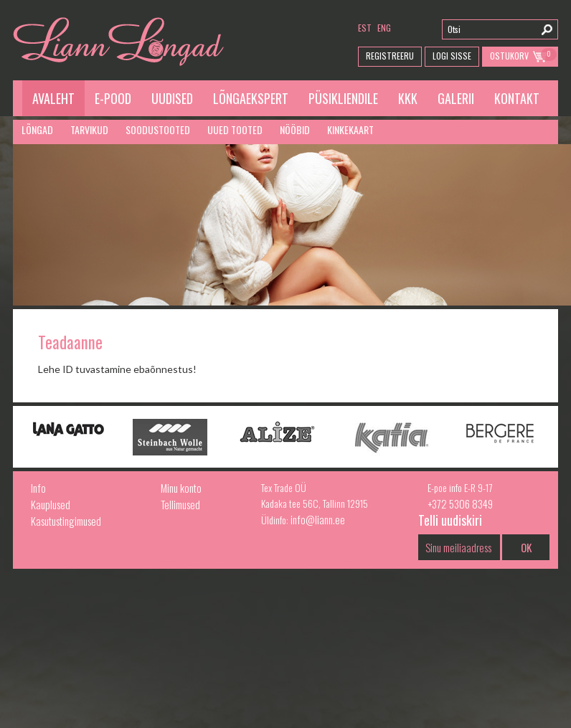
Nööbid (295, 129)
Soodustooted (158, 129)
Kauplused (51, 504)
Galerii (456, 98)
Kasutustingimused (66, 521)
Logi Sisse (452, 56)
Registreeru (390, 56)
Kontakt (517, 98)
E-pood (113, 98)
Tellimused (180, 504)
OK (526, 547)
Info (38, 488)
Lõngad (37, 129)
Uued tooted (235, 129)
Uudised (172, 98)
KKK (408, 98)
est (365, 28)
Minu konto (181, 488)
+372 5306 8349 (460, 504)
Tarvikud (89, 129)
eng (384, 28)
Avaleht (53, 98)
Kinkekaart (350, 129)
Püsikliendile (343, 98)
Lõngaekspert (251, 98)
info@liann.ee (318, 519)
